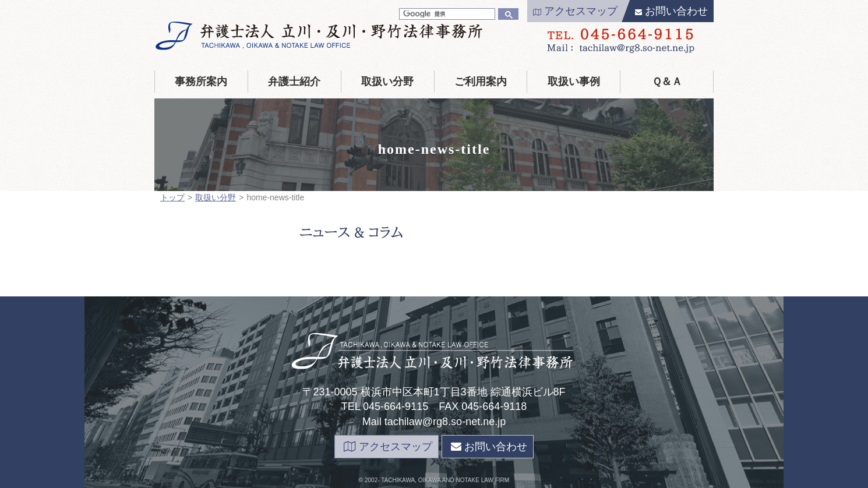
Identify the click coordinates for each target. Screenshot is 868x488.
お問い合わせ (671, 11)
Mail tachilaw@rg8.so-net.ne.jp (434, 422)
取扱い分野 (387, 82)
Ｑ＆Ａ (667, 82)
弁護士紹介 (294, 82)
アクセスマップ (575, 11)
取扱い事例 (574, 82)
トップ (172, 197)
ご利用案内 (481, 82)
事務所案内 (201, 82)
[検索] (446, 14)
